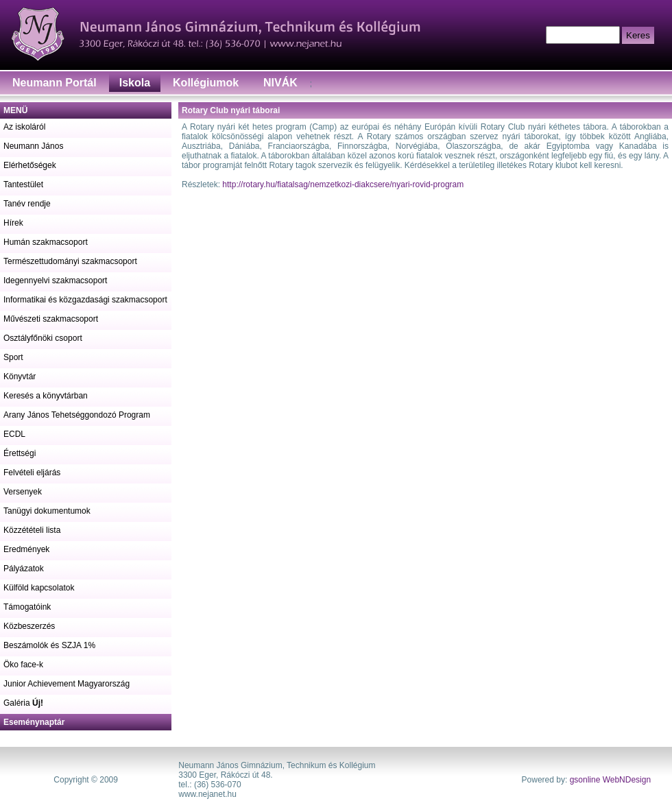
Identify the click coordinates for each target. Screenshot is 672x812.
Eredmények (26, 549)
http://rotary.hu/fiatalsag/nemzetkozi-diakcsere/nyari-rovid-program (343, 184)
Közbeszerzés (29, 626)
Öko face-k (23, 665)
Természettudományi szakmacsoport (70, 261)
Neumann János (33, 146)
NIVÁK (280, 83)
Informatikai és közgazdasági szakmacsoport (85, 300)
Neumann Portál (55, 83)
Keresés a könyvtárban (46, 396)
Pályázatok (24, 569)
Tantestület (23, 184)
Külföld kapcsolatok (39, 588)
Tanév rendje (27, 204)
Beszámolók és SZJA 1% (49, 645)
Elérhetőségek (30, 165)
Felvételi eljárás (32, 473)
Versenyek (23, 492)
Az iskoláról (24, 127)
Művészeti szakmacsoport (51, 319)
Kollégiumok (206, 83)
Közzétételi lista (32, 530)
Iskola (135, 83)
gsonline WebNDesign (611, 780)
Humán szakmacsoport (46, 242)
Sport (13, 357)
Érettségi (20, 453)
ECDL (14, 434)
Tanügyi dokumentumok (47, 511)
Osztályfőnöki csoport (43, 338)
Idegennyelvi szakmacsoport (55, 280)
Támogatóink (27, 607)
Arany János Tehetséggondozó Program (77, 415)
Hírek (13, 223)
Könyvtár (20, 377)
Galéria (23, 703)
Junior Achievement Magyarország (67, 684)
